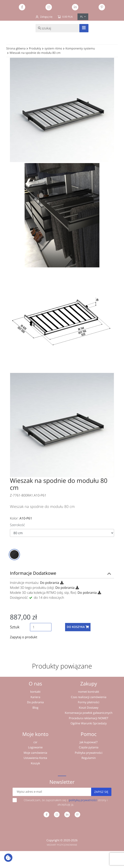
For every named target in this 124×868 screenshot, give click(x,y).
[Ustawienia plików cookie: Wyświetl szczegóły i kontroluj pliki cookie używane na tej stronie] (8, 858)
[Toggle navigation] (84, 28)
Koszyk (35, 763)
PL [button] (82, 17)
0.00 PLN (65, 17)
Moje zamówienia (35, 753)
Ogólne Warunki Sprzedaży (89, 723)
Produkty (35, 49)
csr (35, 742)
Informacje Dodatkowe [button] (33, 573)
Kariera (35, 697)
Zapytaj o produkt (24, 637)
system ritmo (53, 49)
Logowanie (35, 747)
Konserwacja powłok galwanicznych (89, 713)
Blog (35, 708)
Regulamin (89, 758)
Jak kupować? (89, 742)
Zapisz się (101, 792)
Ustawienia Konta (35, 758)
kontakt (35, 692)
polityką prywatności (83, 800)
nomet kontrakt (89, 692)
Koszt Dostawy (89, 708)
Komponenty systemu (80, 49)
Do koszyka (78, 627)
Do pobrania (49, 583)
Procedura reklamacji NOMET (89, 718)
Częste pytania (89, 747)
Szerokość (17, 525)
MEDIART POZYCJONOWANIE (62, 845)
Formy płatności (89, 702)
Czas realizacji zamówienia (89, 697)
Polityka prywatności (89, 753)
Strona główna (16, 49)
